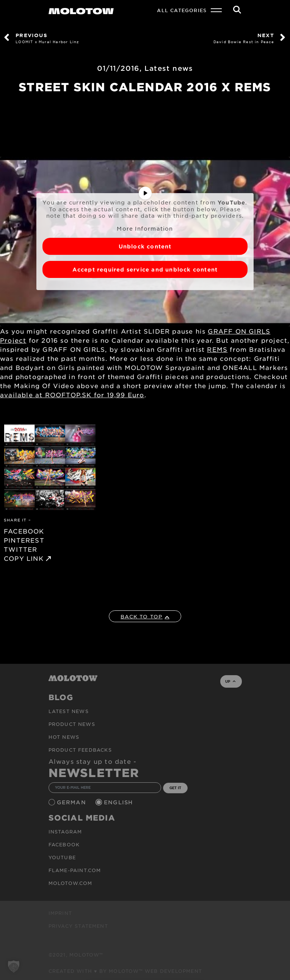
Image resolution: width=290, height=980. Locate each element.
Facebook (64, 844)
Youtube (62, 857)
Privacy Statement (78, 926)
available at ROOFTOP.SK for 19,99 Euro (72, 395)
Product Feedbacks (80, 750)
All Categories (182, 10)
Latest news (169, 68)
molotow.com (71, 883)
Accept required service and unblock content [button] (145, 269)
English (119, 802)
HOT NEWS (64, 737)
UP (230, 681)
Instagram (65, 832)
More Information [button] (145, 228)
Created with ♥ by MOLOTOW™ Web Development (125, 971)
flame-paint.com (75, 870)
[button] (14, 966)
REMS (217, 349)
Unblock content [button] (145, 246)
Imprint (60, 913)
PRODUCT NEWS (72, 724)
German (72, 802)
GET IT (175, 788)
